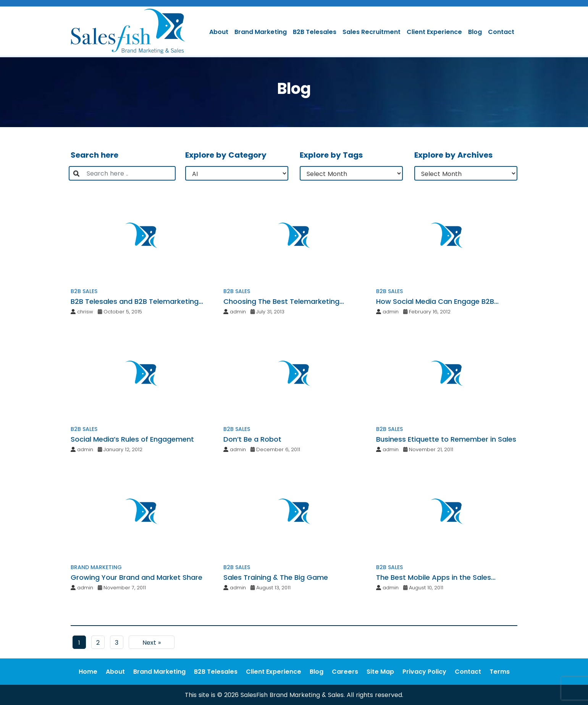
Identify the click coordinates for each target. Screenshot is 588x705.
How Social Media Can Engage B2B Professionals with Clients (435, 302)
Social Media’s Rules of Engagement (132, 439)
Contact (501, 32)
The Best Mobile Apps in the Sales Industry (434, 578)
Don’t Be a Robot (252, 439)
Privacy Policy (424, 672)
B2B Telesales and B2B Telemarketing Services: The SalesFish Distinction (135, 302)
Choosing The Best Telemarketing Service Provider (281, 302)
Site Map (380, 672)
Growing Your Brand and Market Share (136, 577)
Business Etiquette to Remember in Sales (446, 439)
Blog (475, 32)
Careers (345, 672)
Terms (500, 672)
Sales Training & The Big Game (276, 577)
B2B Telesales (315, 32)
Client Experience (434, 32)
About (219, 32)
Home (88, 672)
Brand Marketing (261, 32)
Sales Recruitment (372, 32)
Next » (152, 643)
